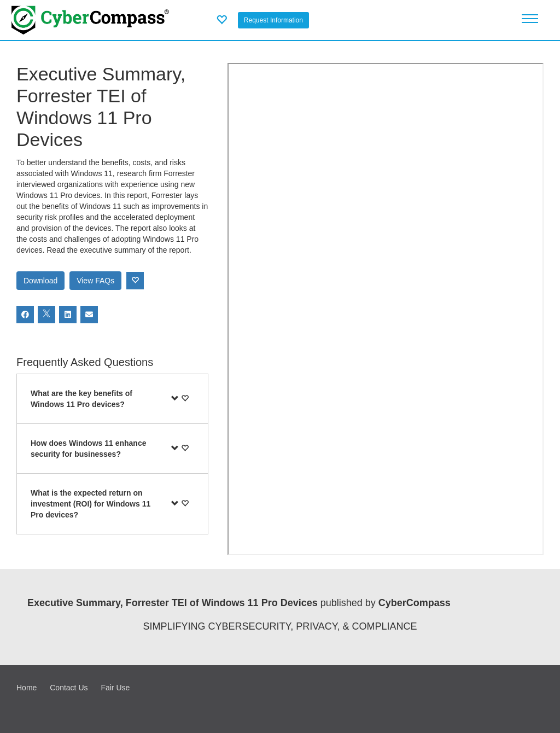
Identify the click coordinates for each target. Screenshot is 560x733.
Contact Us (69, 688)
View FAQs (95, 281)
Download (40, 281)
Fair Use (115, 688)
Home (27, 688)
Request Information (273, 20)
